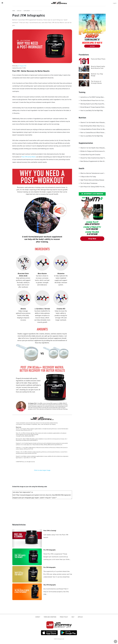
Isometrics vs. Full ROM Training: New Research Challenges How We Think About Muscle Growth (93, 97)
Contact (38, 617)
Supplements (27, 11)
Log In (115, 3)
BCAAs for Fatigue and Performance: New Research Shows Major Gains (93, 151)
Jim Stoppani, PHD (59, 3)
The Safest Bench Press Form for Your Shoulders (93, 100)
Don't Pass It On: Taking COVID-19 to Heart (93, 187)
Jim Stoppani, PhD (22, 66)
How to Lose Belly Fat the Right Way (92, 110)
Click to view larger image (42, 470)
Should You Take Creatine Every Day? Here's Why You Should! (93, 158)
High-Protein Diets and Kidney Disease (92, 180)
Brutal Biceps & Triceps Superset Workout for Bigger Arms (93, 107)
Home (14, 11)
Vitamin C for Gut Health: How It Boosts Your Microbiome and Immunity (93, 122)
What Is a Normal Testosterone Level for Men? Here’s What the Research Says (93, 173)
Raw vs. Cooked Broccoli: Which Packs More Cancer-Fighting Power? (93, 132)
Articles (19, 11)
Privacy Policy (64, 617)
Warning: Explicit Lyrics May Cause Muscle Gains (93, 104)
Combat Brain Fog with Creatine (90, 155)
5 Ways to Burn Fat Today (88, 177)
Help (73, 617)
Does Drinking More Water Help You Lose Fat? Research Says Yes (93, 126)
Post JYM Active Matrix (29, 157)
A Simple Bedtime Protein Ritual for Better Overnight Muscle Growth (93, 129)
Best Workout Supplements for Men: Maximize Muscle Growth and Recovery (93, 161)
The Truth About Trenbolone (89, 183)
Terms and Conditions (50, 617)
